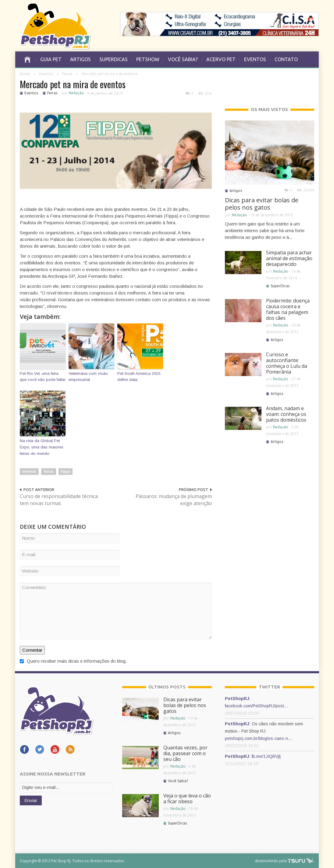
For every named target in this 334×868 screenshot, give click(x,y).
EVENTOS (255, 59)
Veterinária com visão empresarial (88, 377)
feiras (49, 471)
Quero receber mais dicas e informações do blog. (73, 661)
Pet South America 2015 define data (139, 377)
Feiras (67, 74)
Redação (76, 93)
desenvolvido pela (271, 861)
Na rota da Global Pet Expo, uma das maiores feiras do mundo (42, 447)
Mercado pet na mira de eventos (73, 84)
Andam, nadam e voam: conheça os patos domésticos (286, 414)
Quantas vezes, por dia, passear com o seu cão (185, 753)
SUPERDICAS (114, 59)
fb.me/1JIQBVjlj (266, 756)
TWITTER (269, 687)
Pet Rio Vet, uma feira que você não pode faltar (43, 377)
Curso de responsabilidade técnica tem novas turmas (59, 500)
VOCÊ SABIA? (183, 59)
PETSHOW (148, 59)
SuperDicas (280, 286)
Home (25, 74)
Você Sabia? (178, 781)
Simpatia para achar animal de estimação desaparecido (289, 258)
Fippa (66, 471)
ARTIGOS (80, 59)
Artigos (236, 191)
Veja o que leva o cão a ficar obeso (187, 798)
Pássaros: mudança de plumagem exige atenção (174, 500)
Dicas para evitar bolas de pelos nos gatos (262, 204)
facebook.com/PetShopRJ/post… (256, 706)
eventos (29, 471)
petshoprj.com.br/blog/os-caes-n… (258, 738)
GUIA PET (51, 59)
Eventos (46, 74)
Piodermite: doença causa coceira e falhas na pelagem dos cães (288, 309)
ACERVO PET (221, 59)
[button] (323, 8)
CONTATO (286, 59)
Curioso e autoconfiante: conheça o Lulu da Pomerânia (287, 363)
